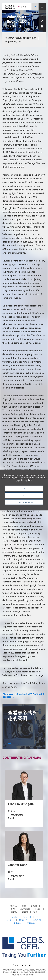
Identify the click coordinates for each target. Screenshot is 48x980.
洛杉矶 (14, 906)
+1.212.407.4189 (16, 815)
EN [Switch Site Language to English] (19, 7)
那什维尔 (10, 909)
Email (11, 818)
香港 (35, 912)
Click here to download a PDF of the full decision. (23, 695)
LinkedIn (14, 917)
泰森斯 (14, 912)
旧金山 (38, 909)
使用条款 (17, 923)
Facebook (27, 917)
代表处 (25, 912)
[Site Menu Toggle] (42, 7)
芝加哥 (34, 906)
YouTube (10, 920)
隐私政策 (37, 920)
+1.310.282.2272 (16, 876)
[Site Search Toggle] (35, 7)
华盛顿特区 (25, 909)
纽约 (24, 906)
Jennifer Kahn (18, 865)
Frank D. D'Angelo (21, 804)
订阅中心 (31, 923)
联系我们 (23, 920)
